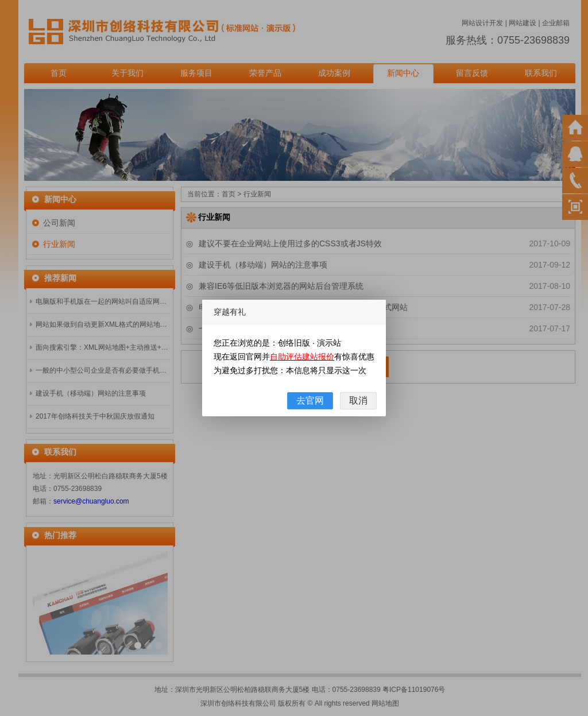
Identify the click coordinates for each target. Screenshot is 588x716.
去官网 (310, 400)
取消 (358, 400)
